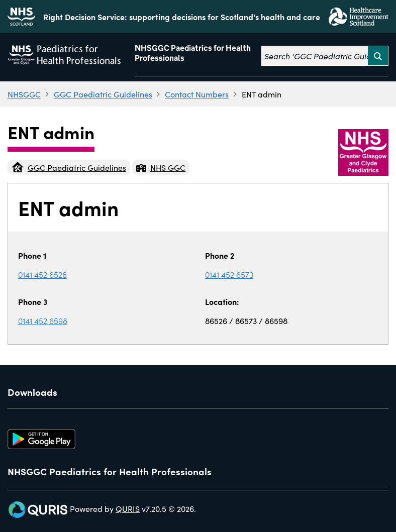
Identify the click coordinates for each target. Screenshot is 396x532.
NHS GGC (161, 167)
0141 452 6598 (43, 321)
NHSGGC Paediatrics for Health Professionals (193, 53)
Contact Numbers (197, 94)
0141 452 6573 (229, 274)
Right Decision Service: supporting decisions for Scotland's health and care (182, 17)
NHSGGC (24, 94)
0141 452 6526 (42, 274)
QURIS (128, 508)
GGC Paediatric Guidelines (103, 94)
